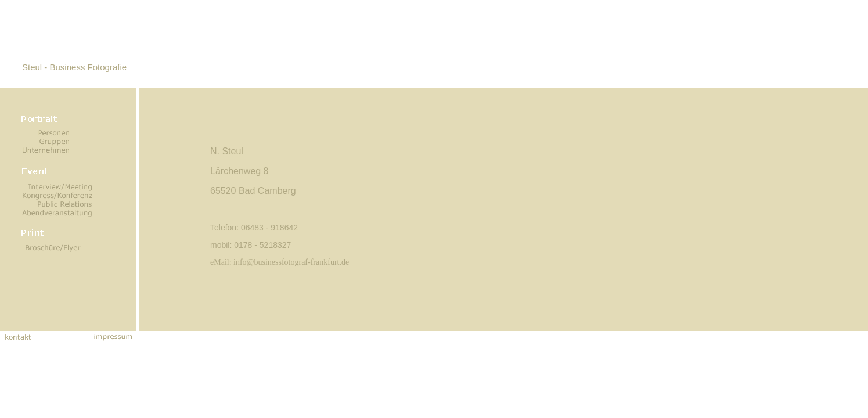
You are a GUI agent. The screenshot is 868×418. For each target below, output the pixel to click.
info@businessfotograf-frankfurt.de (291, 262)
